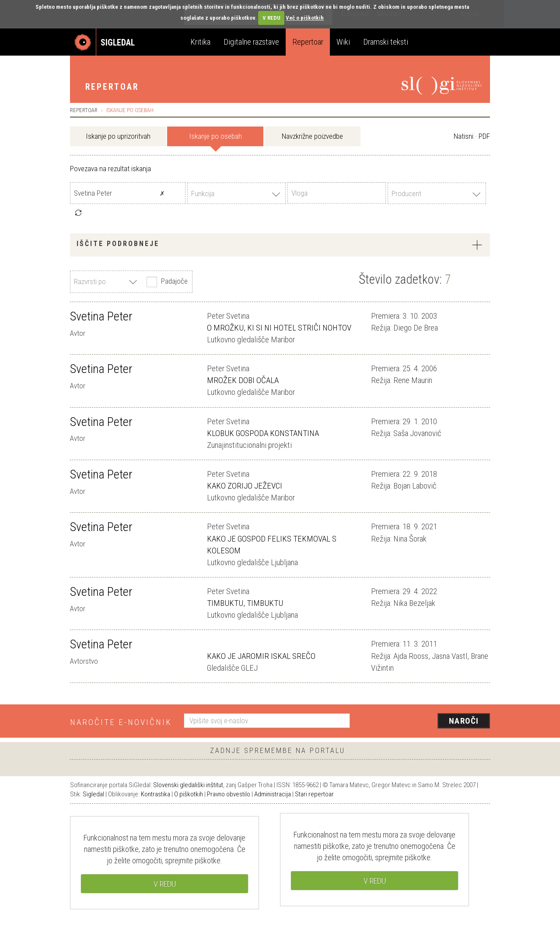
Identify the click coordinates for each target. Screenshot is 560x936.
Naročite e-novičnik (121, 722)
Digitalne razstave (251, 42)
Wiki (343, 42)
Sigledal (93, 794)
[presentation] (425, 721)
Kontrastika (156, 794)
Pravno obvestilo (229, 794)
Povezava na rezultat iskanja (110, 169)
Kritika (200, 42)
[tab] (280, 245)
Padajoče (166, 282)
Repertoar (308, 42)
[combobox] (236, 193)
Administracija (273, 794)
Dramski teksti (386, 42)
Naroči (464, 721)
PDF (484, 136)
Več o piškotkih (305, 18)
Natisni (464, 136)
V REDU (271, 18)
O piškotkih (189, 794)
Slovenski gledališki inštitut (188, 785)
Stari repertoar (314, 794)
